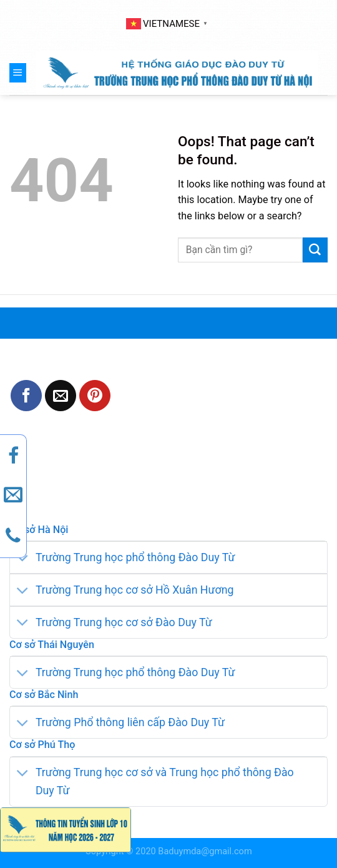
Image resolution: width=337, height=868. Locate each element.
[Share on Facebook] (26, 396)
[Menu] (18, 72)
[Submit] (315, 250)
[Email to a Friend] (61, 396)
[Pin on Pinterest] (95, 396)
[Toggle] (22, 559)
